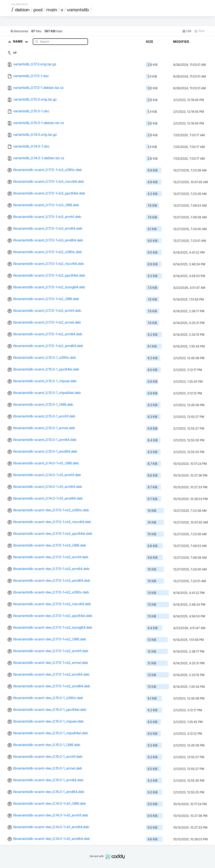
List (187, 31)
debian (22, 10)
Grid (199, 31)
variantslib (78, 10)
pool (38, 10)
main (52, 10)
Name (22, 41)
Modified (181, 42)
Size (150, 42)
